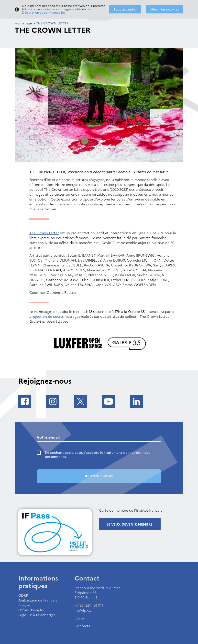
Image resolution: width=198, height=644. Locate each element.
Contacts (82, 626)
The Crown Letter (44, 233)
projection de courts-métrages (55, 317)
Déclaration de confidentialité (43, 13)
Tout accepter (125, 9)
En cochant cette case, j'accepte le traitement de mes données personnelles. (97, 455)
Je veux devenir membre (130, 524)
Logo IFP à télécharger (37, 615)
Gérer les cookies (165, 9)
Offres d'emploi (31, 610)
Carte (79, 618)
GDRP (23, 596)
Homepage (23, 23)
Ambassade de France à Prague (38, 603)
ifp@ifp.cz (83, 610)
